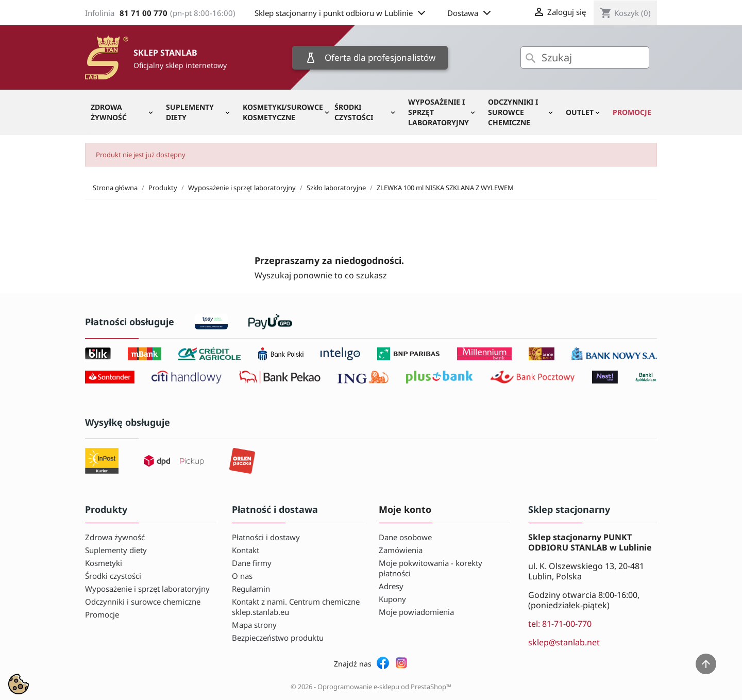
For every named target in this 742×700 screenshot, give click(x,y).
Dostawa (470, 13)
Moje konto (405, 509)
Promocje (632, 112)
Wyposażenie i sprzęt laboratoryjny (439, 112)
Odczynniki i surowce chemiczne (513, 112)
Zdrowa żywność (109, 112)
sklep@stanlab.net (564, 642)
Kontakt (246, 550)
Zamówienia (401, 550)
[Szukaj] (585, 57)
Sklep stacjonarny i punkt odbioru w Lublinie (341, 13)
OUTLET (580, 112)
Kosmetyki (104, 563)
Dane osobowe (405, 537)
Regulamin (251, 589)
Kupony (392, 599)
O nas (242, 576)
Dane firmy (252, 563)
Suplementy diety (190, 112)
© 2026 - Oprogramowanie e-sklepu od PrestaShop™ (371, 687)
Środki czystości (354, 112)
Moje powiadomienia (416, 612)
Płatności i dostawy (266, 537)
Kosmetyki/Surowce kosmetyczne (283, 112)
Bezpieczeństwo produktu (278, 638)
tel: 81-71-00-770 (560, 624)
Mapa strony (254, 625)
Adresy (391, 586)
